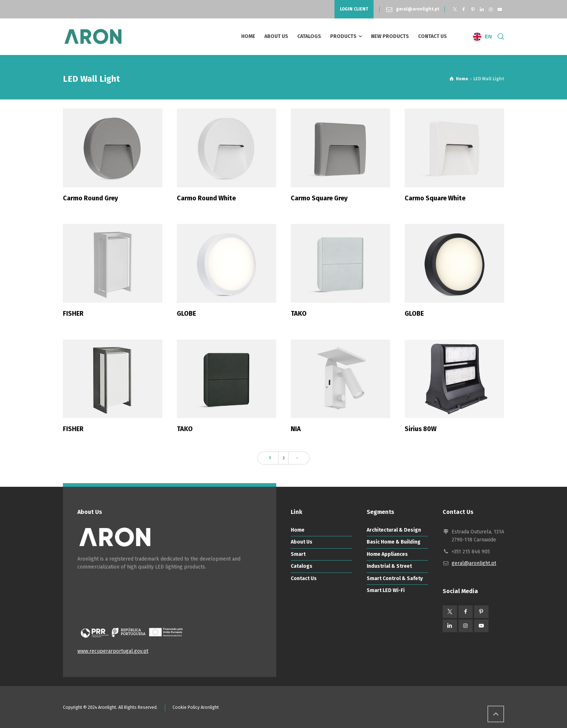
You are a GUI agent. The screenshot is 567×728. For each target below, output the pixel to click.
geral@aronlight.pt (418, 9)
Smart (298, 554)
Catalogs (302, 566)
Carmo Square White (435, 198)
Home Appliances (387, 554)
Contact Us (304, 578)
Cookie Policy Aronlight (196, 707)
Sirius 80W (421, 429)
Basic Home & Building (394, 542)
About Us (302, 542)
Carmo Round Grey (90, 198)
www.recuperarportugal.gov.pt (113, 651)
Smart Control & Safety (395, 578)
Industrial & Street (389, 566)
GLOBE (186, 314)
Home (298, 530)
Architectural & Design (394, 530)
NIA (296, 429)
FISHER (73, 314)
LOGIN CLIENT (354, 9)
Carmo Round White (206, 198)
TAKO (299, 314)
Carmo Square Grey (319, 198)
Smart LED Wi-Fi (386, 590)
